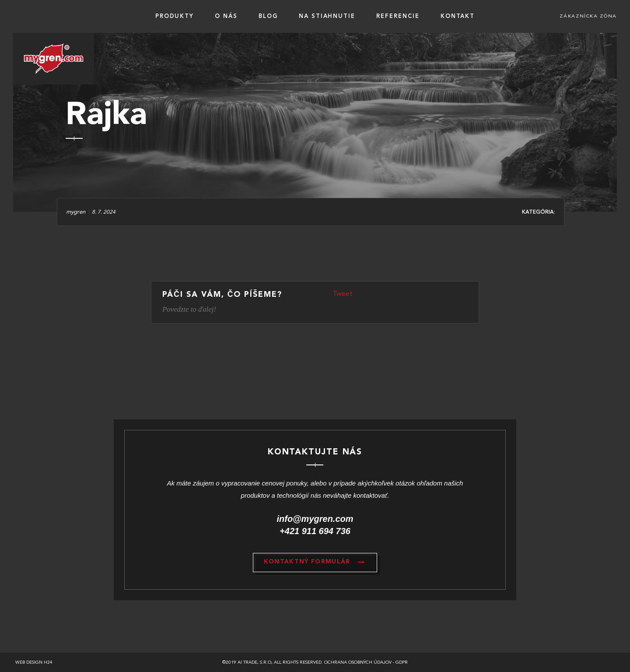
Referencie (398, 16)
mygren (76, 212)
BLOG (268, 16)
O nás (226, 16)
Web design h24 (34, 662)
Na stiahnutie (327, 16)
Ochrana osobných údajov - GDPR (366, 662)
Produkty (175, 16)
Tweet (343, 294)
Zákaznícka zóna (588, 16)
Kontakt (458, 16)
